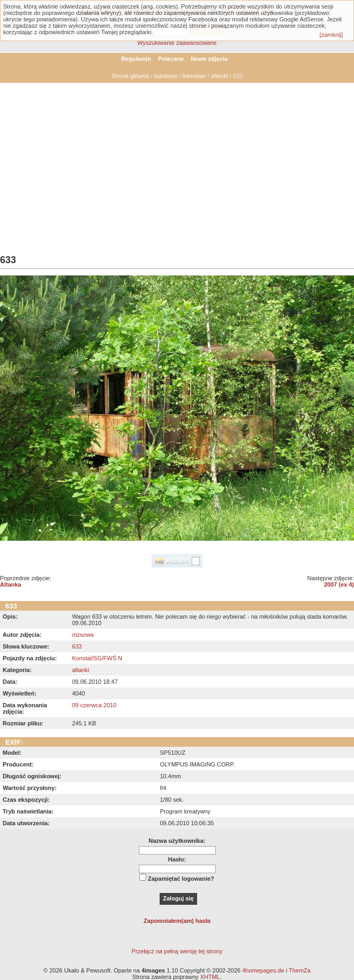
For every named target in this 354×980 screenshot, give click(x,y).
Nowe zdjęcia (209, 59)
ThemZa (300, 970)
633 (77, 646)
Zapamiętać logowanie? (181, 879)
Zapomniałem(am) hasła (177, 921)
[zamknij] (331, 35)
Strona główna (130, 76)
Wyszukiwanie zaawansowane (177, 43)
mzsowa (83, 635)
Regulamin (136, 59)
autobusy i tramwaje (180, 76)
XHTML (210, 977)
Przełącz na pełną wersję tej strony (177, 951)
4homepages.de (263, 970)
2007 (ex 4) (339, 584)
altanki (219, 76)
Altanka (11, 584)
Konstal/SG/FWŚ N (97, 658)
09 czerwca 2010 (94, 705)
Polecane (171, 59)
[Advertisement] (177, 163)
